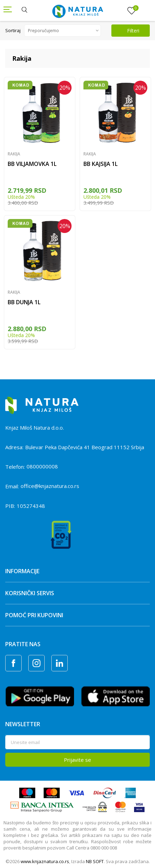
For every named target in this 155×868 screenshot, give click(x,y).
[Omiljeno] (132, 11)
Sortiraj (13, 30)
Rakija (14, 154)
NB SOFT (95, 861)
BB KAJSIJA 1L (101, 164)
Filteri (129, 31)
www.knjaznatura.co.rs (45, 861)
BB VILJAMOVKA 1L (32, 164)
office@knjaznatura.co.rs (50, 486)
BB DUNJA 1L (24, 302)
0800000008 (42, 466)
